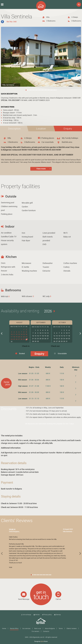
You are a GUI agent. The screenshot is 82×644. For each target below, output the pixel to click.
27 (19, 339)
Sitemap (57, 615)
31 (12, 342)
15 (24, 334)
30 (26, 339)
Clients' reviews (72, 628)
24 (12, 339)
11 (14, 334)
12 (17, 334)
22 (24, 337)
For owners (35, 631)
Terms (61, 628)
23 (26, 337)
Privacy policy (47, 615)
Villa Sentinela (67, 531)
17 (12, 337)
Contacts (46, 631)
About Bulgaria (50, 628)
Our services (26, 628)
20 (19, 337)
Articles (37, 615)
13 (19, 334)
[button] (68, 129)
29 (24, 339)
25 (14, 339)
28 (21, 339)
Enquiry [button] (39, 354)
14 (21, 334)
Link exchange (26, 615)
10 (12, 334)
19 (17, 337)
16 (26, 334)
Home (4, 628)
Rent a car (38, 628)
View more (41, 169)
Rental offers (14, 628)
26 (17, 339)
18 (14, 337)
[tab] (14, 129)
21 (21, 337)
